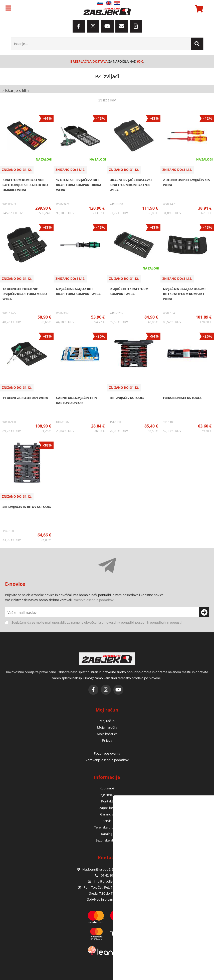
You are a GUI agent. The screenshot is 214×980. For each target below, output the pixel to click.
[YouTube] (107, 26)
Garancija (107, 814)
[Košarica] (198, 9)
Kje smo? (107, 795)
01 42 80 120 (107, 875)
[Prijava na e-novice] (204, 612)
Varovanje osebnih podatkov (107, 760)
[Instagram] (93, 26)
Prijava (107, 740)
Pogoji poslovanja (107, 753)
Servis (107, 821)
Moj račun (107, 721)
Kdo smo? (107, 788)
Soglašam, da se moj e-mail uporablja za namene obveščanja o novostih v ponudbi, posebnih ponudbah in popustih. (98, 622)
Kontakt (107, 801)
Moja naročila (107, 727)
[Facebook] (79, 26)
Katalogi (107, 834)
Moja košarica (107, 734)
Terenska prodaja (107, 827)
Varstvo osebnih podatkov (94, 600)
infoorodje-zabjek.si (110, 881)
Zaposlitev (107, 808)
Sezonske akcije (107, 840)
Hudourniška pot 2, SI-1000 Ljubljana (107, 869)
